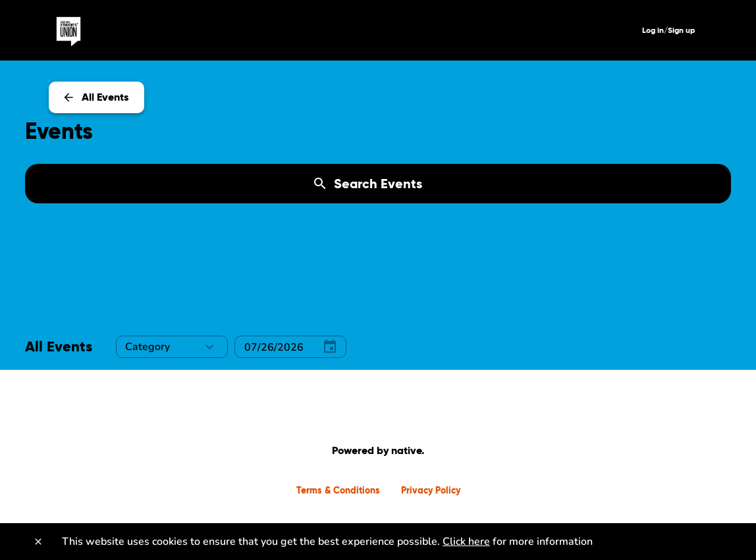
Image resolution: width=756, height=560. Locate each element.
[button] (172, 347)
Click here (466, 542)
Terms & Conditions (338, 490)
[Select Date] (272, 347)
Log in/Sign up (668, 30)
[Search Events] (378, 184)
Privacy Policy (431, 490)
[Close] (38, 542)
